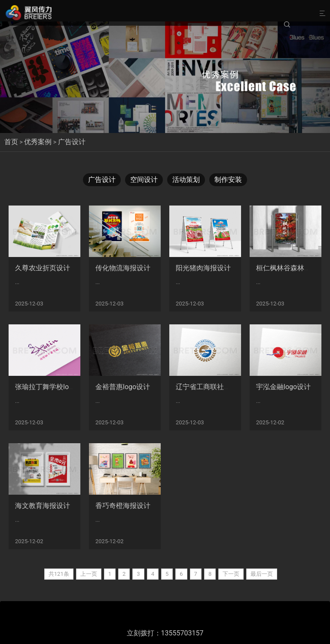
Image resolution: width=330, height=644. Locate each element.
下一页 (231, 574)
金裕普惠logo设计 (123, 387)
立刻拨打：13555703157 (165, 633)
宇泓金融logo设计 (283, 387)
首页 (11, 142)
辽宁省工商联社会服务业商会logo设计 (234, 387)
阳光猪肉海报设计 (203, 268)
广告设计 (72, 142)
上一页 (89, 574)
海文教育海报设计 (43, 506)
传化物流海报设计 (123, 268)
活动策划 (186, 180)
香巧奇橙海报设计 (123, 506)
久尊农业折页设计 (43, 268)
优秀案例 (38, 142)
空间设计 (144, 180)
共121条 (59, 574)
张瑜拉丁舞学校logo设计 (53, 387)
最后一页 (262, 574)
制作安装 (228, 180)
